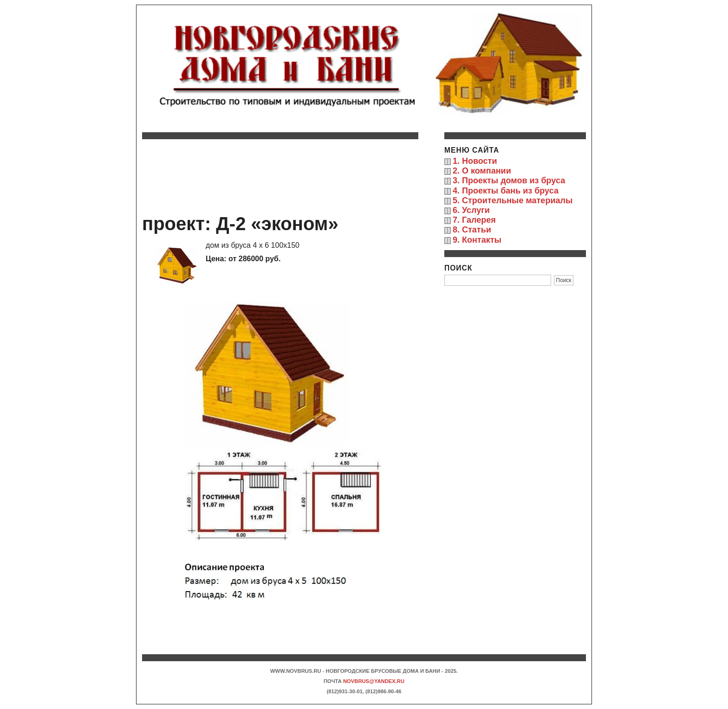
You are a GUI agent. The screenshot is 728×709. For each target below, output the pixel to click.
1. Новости (475, 161)
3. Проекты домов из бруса (509, 180)
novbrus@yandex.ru (374, 681)
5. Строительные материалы (513, 200)
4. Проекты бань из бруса (506, 191)
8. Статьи (472, 230)
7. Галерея (474, 220)
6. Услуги (471, 210)
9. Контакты (477, 240)
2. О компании (482, 171)
